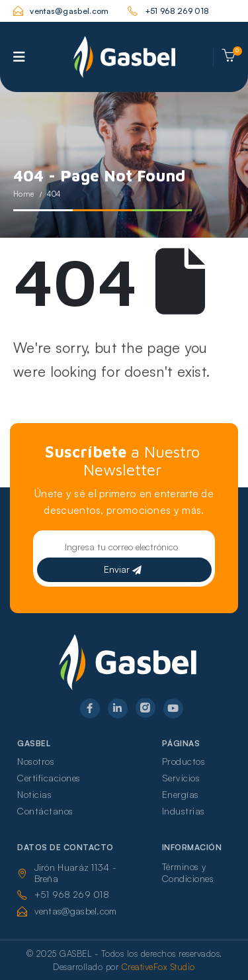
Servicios (181, 778)
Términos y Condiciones (188, 872)
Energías (181, 794)
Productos (184, 761)
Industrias (184, 811)
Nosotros (36, 761)
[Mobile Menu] (19, 57)
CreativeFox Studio (158, 967)
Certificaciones (49, 778)
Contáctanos (45, 811)
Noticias (34, 794)
